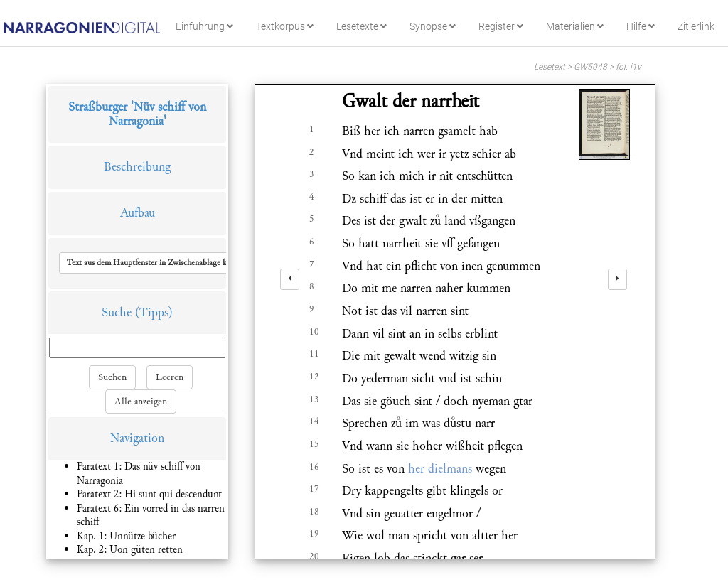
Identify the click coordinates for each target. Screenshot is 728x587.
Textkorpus (285, 26)
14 (314, 421)
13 (314, 399)
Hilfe (641, 26)
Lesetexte (362, 26)
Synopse (433, 26)
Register (501, 26)
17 (314, 489)
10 (314, 332)
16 (314, 467)
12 (314, 377)
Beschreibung (137, 167)
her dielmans (440, 469)
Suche (117, 312)
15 (314, 444)
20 (314, 556)
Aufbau (138, 213)
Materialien (575, 26)
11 (314, 354)
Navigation (137, 438)
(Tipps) (154, 312)
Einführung (204, 26)
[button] (159, 263)
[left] (290, 279)
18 (314, 512)
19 (314, 534)
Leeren (170, 377)
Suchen (112, 377)
